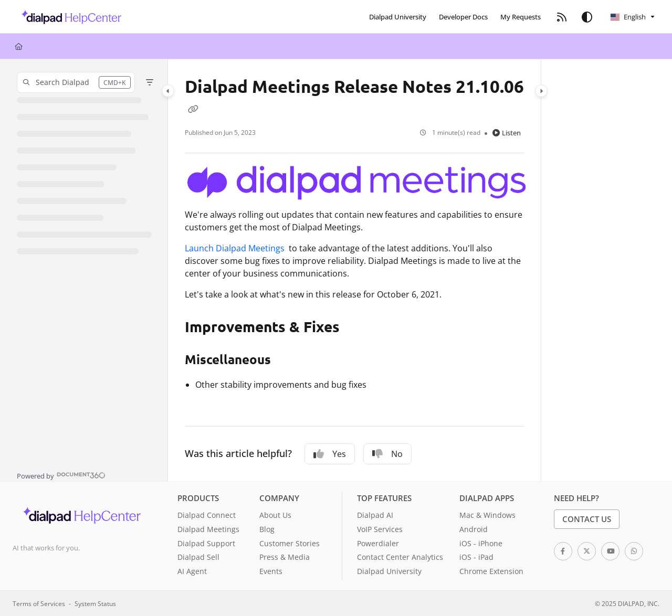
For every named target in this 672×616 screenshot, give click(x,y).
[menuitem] (398, 17)
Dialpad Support (206, 543)
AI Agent (192, 571)
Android (474, 529)
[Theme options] (587, 17)
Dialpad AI (375, 515)
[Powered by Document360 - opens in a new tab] (61, 475)
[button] (69, 17)
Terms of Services (39, 603)
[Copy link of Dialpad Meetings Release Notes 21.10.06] (193, 109)
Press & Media (285, 557)
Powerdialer (378, 543)
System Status (95, 603)
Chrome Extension (491, 571)
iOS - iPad (476, 557)
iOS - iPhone (481, 543)
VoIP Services (380, 529)
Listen (507, 133)
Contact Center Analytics (400, 557)
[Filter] (150, 82)
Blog (267, 529)
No (387, 454)
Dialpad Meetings (208, 529)
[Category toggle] (168, 91)
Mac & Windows (487, 515)
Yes (330, 454)
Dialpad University (389, 571)
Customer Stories (290, 543)
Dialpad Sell (198, 557)
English (628, 17)
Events (271, 571)
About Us (275, 515)
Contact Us (587, 519)
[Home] (19, 46)
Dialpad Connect (207, 515)
